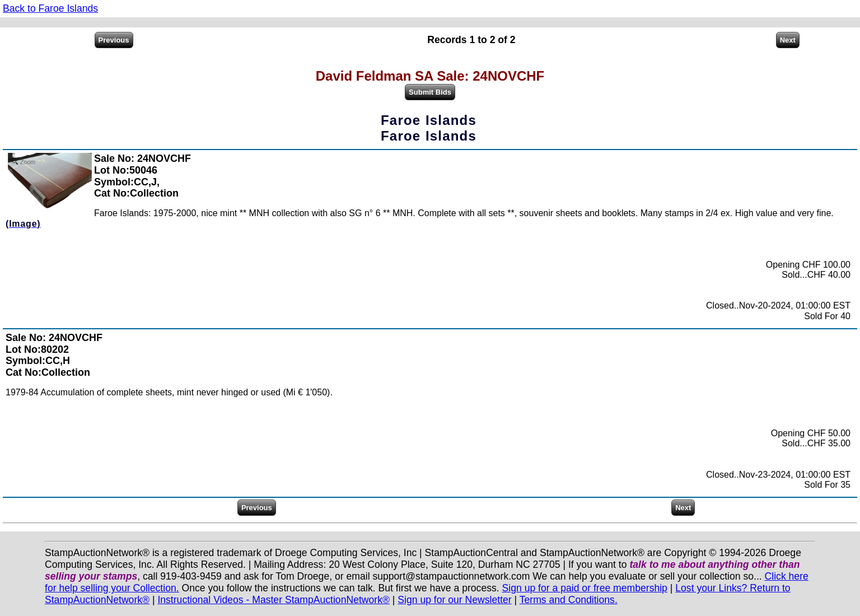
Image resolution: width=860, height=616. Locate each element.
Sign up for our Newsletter (454, 600)
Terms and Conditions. (569, 600)
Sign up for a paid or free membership (585, 588)
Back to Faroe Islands (50, 8)
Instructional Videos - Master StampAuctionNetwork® (274, 600)
